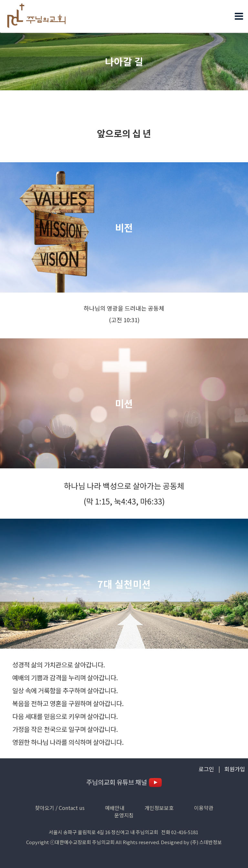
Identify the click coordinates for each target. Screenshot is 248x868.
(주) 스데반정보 (206, 842)
